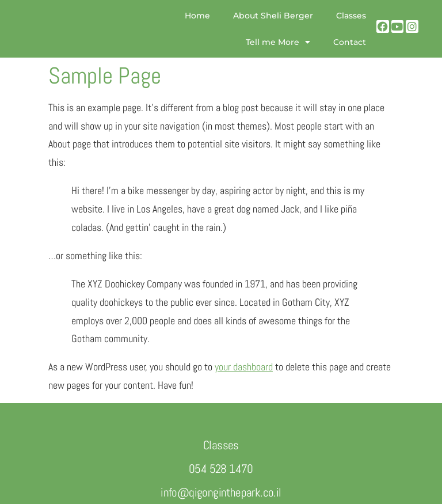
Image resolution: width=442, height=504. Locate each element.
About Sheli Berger (273, 16)
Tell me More (278, 42)
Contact (350, 42)
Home (197, 16)
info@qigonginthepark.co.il (221, 492)
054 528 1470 (221, 469)
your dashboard (244, 367)
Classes (351, 16)
